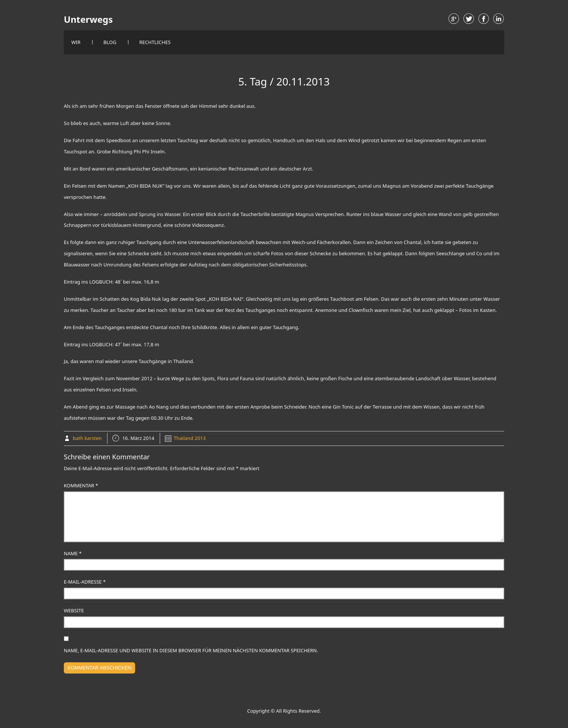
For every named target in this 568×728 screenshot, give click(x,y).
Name (73, 553)
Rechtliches (155, 42)
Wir (76, 42)
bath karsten (87, 438)
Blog (110, 42)
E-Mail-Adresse (85, 582)
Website (74, 610)
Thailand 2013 (190, 438)
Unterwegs (88, 19)
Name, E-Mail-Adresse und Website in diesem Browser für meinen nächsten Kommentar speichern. (191, 650)
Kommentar (81, 485)
